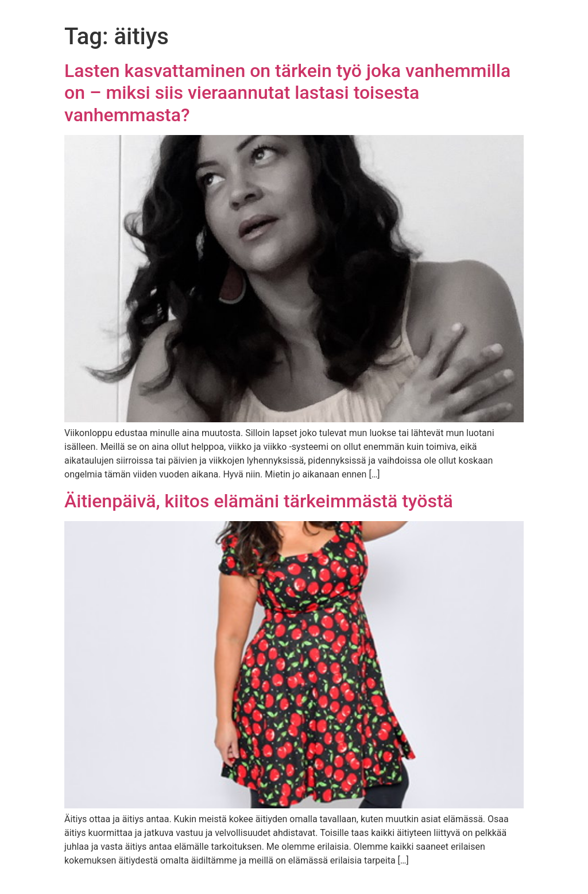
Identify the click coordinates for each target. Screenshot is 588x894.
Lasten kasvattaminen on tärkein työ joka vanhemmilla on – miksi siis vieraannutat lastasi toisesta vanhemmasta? (287, 93)
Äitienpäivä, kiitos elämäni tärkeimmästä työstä (259, 501)
